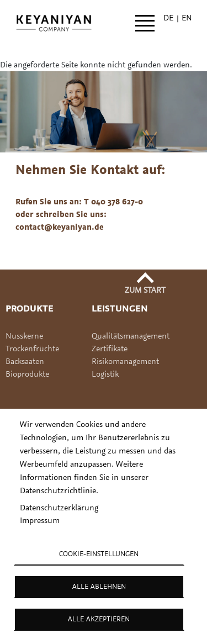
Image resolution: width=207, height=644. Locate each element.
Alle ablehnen (99, 586)
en (187, 17)
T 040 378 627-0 (113, 201)
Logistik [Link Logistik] (105, 374)
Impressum (40, 520)
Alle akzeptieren (99, 619)
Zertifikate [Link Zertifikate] (111, 348)
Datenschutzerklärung (59, 507)
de (168, 17)
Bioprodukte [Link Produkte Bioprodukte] (27, 374)
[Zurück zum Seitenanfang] (145, 285)
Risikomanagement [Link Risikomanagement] (125, 361)
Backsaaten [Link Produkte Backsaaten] (25, 361)
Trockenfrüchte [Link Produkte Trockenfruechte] (32, 348)
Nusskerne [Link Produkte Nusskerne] (24, 336)
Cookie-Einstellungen (99, 553)
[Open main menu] (145, 23)
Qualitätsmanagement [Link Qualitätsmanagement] (131, 336)
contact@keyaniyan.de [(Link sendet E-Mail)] (60, 227)
